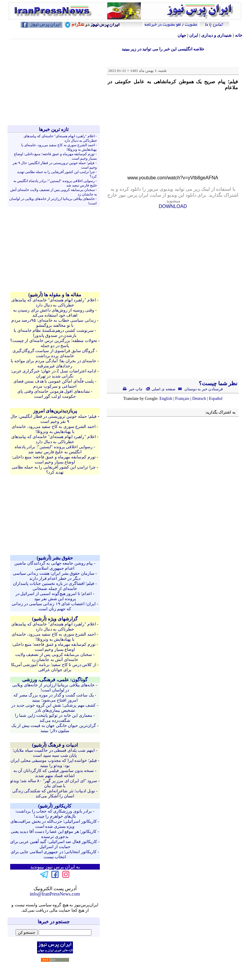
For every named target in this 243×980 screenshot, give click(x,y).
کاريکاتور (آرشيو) (55, 806)
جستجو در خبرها (54, 922)
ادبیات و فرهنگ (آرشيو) (55, 745)
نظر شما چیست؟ (218, 383)
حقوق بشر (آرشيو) (55, 558)
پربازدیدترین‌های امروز (55, 411)
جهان (182, 35)
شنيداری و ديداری (216, 35)
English (166, 399)
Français (182, 399)
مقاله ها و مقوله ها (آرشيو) (55, 295)
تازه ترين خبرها (54, 129)
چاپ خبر (133, 389)
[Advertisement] (55, 82)
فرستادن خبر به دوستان (199, 389)
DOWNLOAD (173, 206)
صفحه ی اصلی (161, 389)
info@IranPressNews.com (55, 894)
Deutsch (199, 399)
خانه (239, 35)
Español (216, 399)
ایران (194, 35)
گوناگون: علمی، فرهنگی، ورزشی (55, 680)
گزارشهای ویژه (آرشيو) (55, 619)
